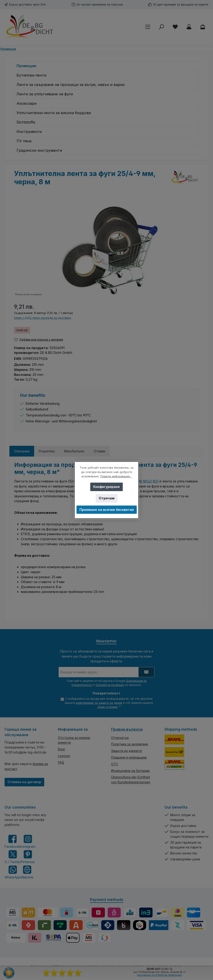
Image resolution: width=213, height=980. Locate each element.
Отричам (107, 498)
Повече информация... (116, 476)
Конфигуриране (106, 487)
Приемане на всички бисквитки (107, 510)
